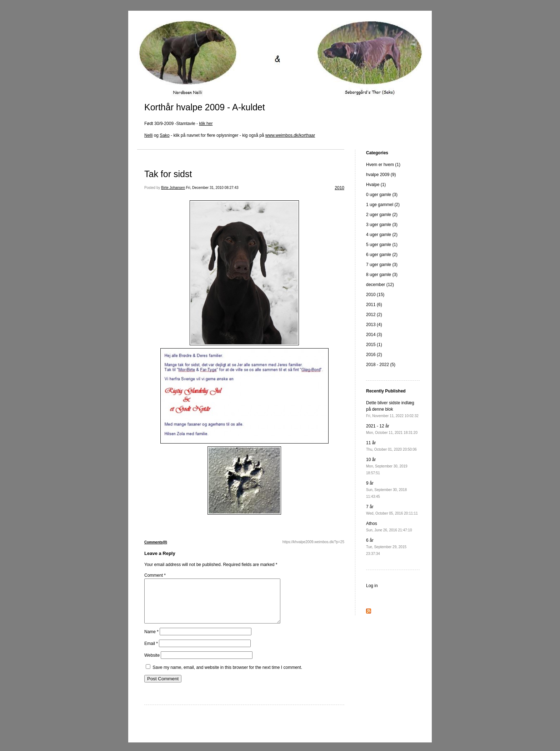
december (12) (380, 285)
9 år (386, 490)
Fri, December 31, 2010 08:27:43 (212, 188)
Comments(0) (156, 542)
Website (152, 664)
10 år (387, 466)
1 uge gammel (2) (383, 205)
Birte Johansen (173, 188)
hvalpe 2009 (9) (381, 175)
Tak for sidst (168, 174)
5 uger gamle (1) (382, 245)
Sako (164, 135)
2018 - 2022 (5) (381, 365)
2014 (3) (374, 335)
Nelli (148, 135)
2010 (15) (375, 295)
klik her (206, 124)
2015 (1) (374, 345)
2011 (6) (374, 305)
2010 (339, 188)
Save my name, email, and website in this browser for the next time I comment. (227, 676)
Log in (372, 586)
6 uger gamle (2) (382, 255)
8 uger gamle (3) (382, 275)
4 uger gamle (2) (382, 235)
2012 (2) (374, 315)
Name (151, 640)
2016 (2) (374, 355)
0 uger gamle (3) (382, 195)
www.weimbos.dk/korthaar (290, 135)
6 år (386, 547)
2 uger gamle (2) (382, 215)
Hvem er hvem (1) (383, 165)
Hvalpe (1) (376, 185)
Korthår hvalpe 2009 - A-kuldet (205, 107)
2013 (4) (374, 325)
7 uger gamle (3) (382, 265)
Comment (155, 575)
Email (151, 652)
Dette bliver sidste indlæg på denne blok (392, 409)
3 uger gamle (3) (382, 225)
